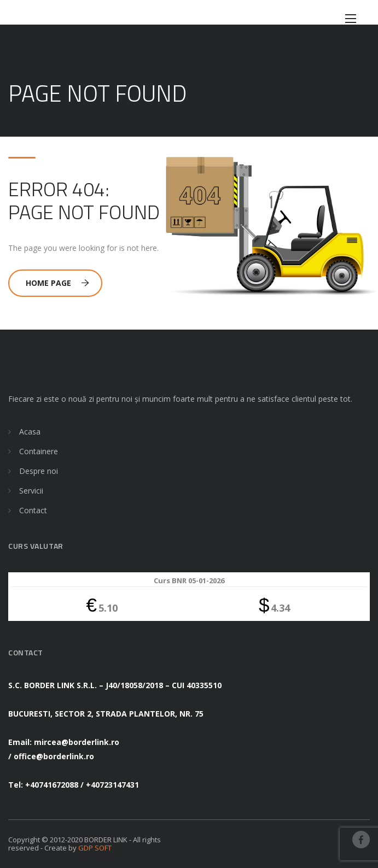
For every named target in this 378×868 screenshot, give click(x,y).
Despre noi (39, 471)
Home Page (57, 283)
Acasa (30, 432)
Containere (39, 451)
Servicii (31, 491)
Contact (33, 510)
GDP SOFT (95, 848)
